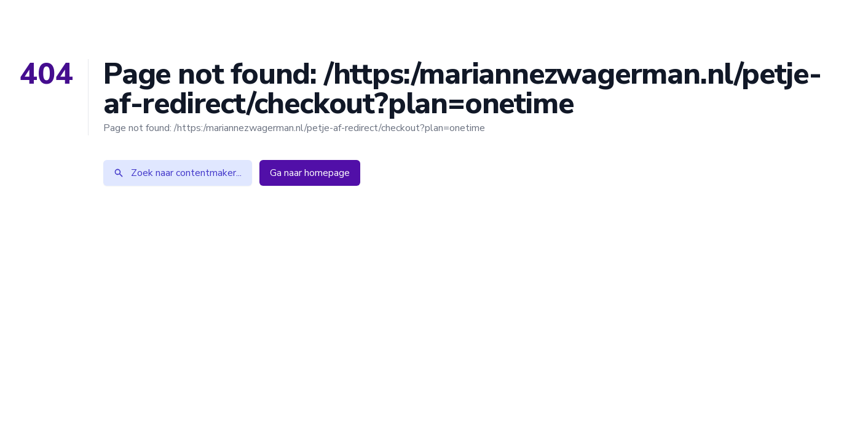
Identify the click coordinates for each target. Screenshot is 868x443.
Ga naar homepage (310, 173)
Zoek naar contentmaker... (178, 173)
